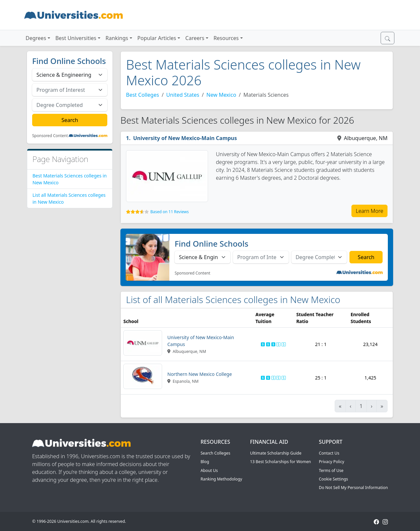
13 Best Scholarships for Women (281, 462)
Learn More (369, 211)
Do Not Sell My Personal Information (353, 488)
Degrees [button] (36, 38)
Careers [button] (195, 38)
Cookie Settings (334, 479)
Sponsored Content (50, 136)
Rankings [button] (117, 38)
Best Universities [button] (76, 38)
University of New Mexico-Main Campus (185, 138)
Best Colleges (143, 95)
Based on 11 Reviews (169, 212)
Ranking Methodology (221, 479)
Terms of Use (331, 470)
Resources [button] (226, 38)
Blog (205, 462)
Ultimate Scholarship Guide (276, 453)
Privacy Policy (332, 462)
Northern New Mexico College (200, 374)
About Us (209, 470)
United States (183, 95)
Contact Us (329, 453)
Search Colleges (215, 453)
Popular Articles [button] (157, 38)
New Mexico (221, 95)
